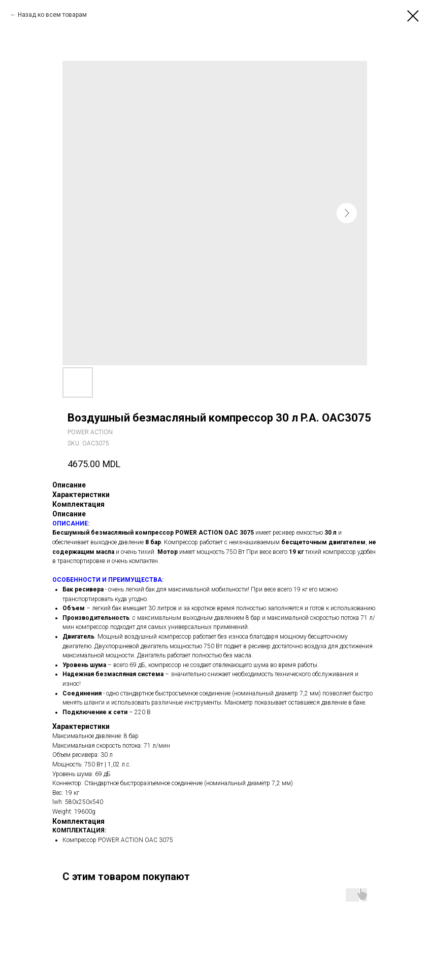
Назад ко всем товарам (52, 15)
